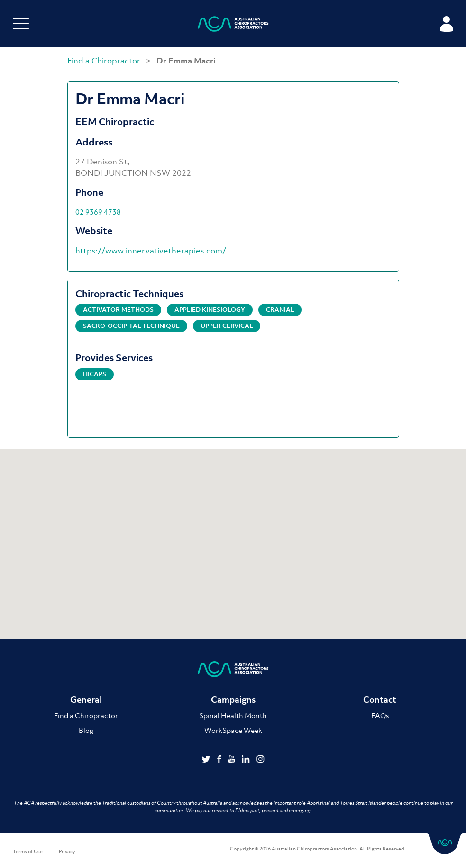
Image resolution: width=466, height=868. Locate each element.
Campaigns (233, 700)
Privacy (67, 851)
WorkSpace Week (233, 730)
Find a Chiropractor (105, 61)
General (86, 700)
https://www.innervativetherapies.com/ (151, 251)
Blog (86, 730)
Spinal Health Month (233, 715)
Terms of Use (28, 851)
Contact (380, 700)
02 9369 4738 (98, 212)
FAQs (380, 715)
